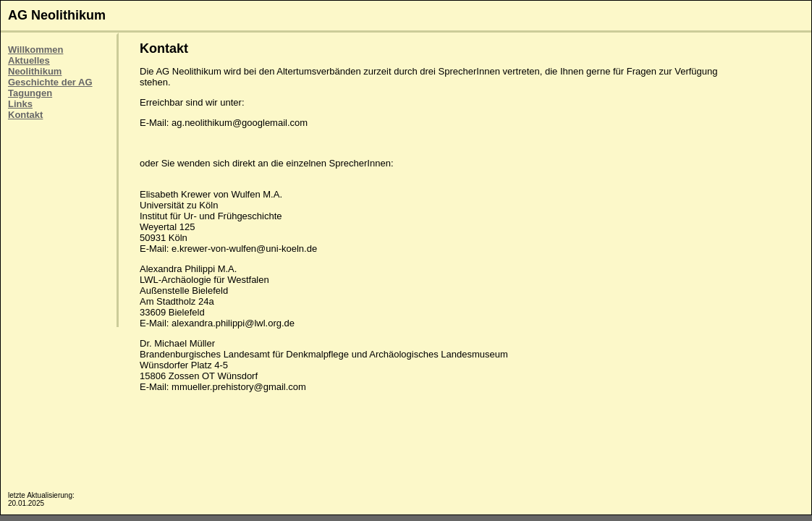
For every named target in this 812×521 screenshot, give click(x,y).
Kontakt (25, 115)
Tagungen (30, 93)
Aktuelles (29, 60)
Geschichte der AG (50, 82)
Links (20, 104)
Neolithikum (35, 71)
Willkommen (35, 50)
